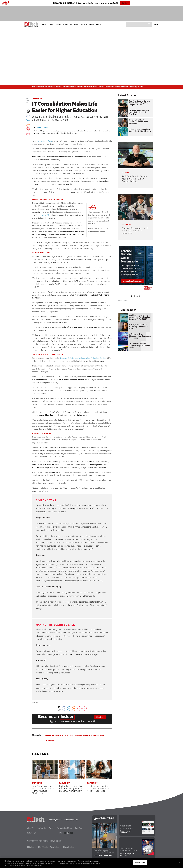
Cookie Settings (140, 863)
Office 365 (46, 215)
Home (28, 95)
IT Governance (50, 741)
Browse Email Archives (126, 832)
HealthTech (70, 847)
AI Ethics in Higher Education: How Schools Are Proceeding (140, 365)
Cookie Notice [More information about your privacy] (38, 866)
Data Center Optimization (81, 736)
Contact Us (41, 828)
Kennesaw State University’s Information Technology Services (83, 358)
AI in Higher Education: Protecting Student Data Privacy (138, 356)
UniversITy (83, 25)
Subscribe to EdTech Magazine (129, 849)
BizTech (32, 847)
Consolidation (62, 736)
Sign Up (124, 3)
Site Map (78, 828)
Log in (156, 25)
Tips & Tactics (67, 25)
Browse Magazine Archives (127, 854)
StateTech (56, 847)
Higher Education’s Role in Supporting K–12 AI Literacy (140, 130)
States (51, 25)
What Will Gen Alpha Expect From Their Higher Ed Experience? (140, 112)
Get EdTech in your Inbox (127, 827)
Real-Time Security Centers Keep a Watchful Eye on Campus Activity (139, 103)
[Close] (179, 863)
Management (98, 736)
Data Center (34, 95)
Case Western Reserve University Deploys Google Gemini (139, 375)
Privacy (51, 828)
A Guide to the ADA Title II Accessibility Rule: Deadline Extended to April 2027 (139, 346)
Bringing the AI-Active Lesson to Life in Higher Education (138, 122)
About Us (31, 828)
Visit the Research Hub (103, 856)
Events (91, 25)
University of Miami (45, 141)
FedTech (43, 847)
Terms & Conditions (65, 828)
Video (76, 25)
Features (58, 25)
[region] (91, 863)
